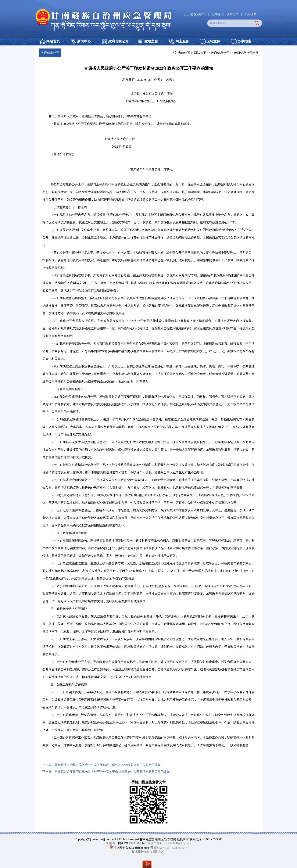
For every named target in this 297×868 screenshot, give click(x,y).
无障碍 (216, 14)
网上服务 (182, 41)
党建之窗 (151, 41)
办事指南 (244, 41)
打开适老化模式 (195, 14)
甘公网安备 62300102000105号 (133, 848)
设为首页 (232, 14)
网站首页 (53, 41)
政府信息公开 (119, 41)
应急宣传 (213, 41)
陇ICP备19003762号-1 (132, 843)
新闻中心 (84, 41)
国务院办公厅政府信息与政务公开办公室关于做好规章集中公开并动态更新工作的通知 (112, 772)
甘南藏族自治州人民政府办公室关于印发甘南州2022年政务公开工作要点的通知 (108, 765)
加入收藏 (250, 14)
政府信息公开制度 (246, 53)
